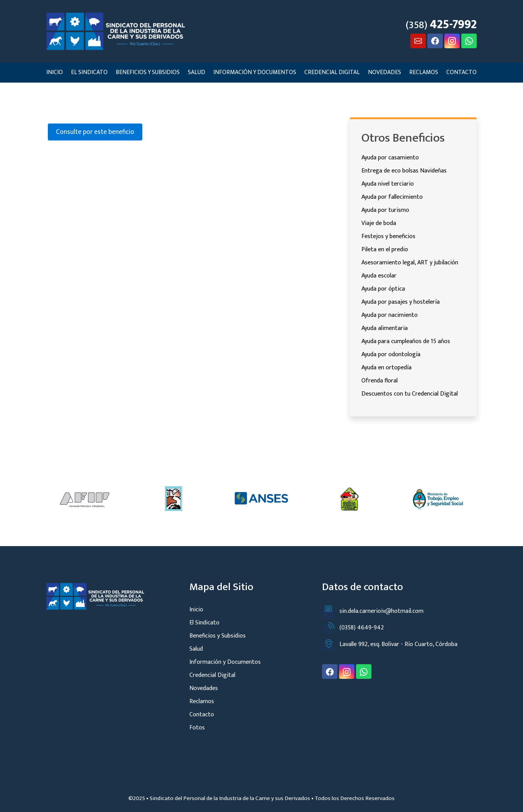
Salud (197, 72)
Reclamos (424, 72)
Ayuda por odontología (391, 354)
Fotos (197, 728)
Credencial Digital (332, 72)
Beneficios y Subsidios (148, 72)
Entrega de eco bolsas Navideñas (404, 171)
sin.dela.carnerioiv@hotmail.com (373, 611)
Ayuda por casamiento (390, 158)
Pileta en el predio (385, 250)
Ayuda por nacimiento (390, 315)
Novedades (385, 72)
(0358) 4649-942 (353, 628)
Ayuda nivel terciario (388, 184)
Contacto (461, 72)
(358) (441, 25)
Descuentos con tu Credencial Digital (410, 394)
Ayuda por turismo (385, 210)
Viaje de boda (379, 223)
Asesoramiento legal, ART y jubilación (410, 263)
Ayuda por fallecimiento (392, 197)
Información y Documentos (255, 72)
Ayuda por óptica (383, 289)
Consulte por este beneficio (95, 132)
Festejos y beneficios (388, 236)
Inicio (55, 72)
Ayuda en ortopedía (386, 368)
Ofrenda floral (380, 381)
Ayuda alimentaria (385, 328)
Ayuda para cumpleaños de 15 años (406, 341)
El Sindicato (89, 72)
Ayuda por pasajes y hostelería (401, 302)
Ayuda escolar (379, 276)
